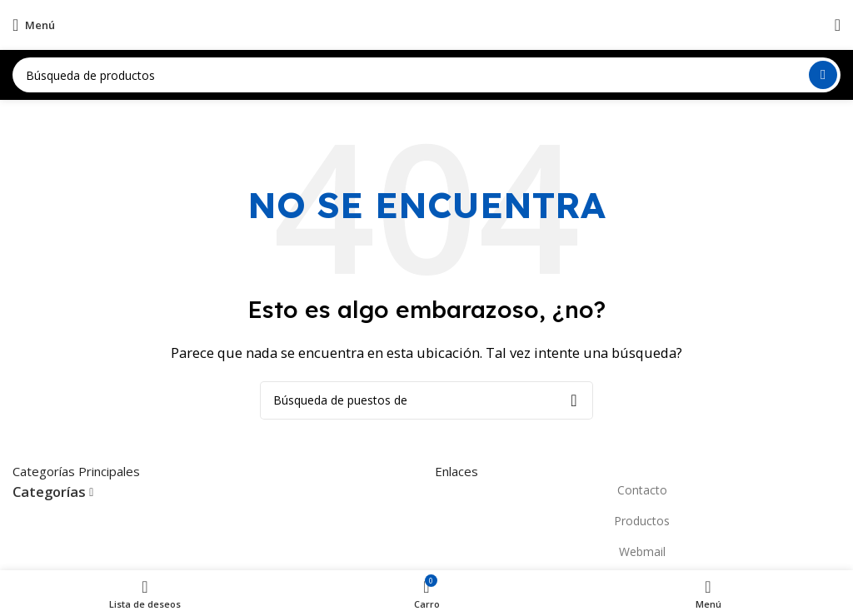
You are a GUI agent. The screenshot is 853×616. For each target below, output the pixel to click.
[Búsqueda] (426, 75)
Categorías (49, 492)
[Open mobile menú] (34, 25)
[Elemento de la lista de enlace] (638, 490)
